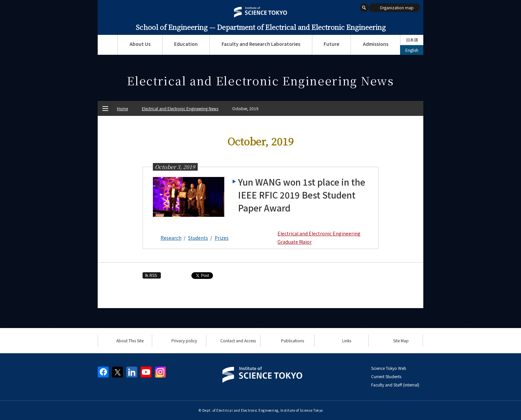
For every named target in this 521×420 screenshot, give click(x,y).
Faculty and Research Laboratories (261, 44)
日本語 (412, 40)
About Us (140, 44)
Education (186, 44)
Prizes (222, 238)
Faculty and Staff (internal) (395, 385)
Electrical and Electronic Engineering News (180, 108)
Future (331, 44)
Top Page (107, 45)
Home (122, 108)
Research (171, 238)
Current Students (386, 376)
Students (198, 238)
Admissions (376, 44)
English (412, 50)
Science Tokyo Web (389, 368)
